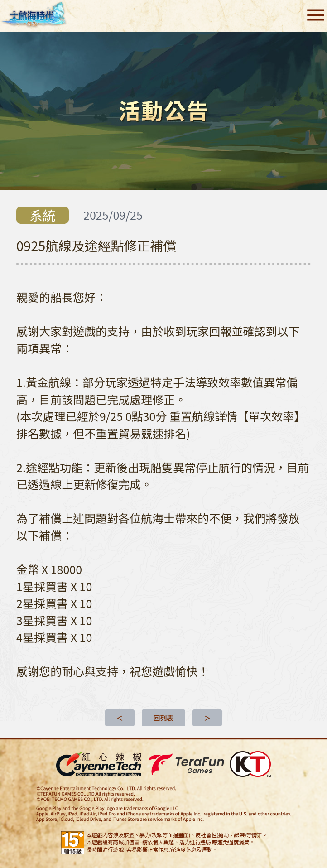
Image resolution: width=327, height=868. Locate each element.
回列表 (163, 718)
